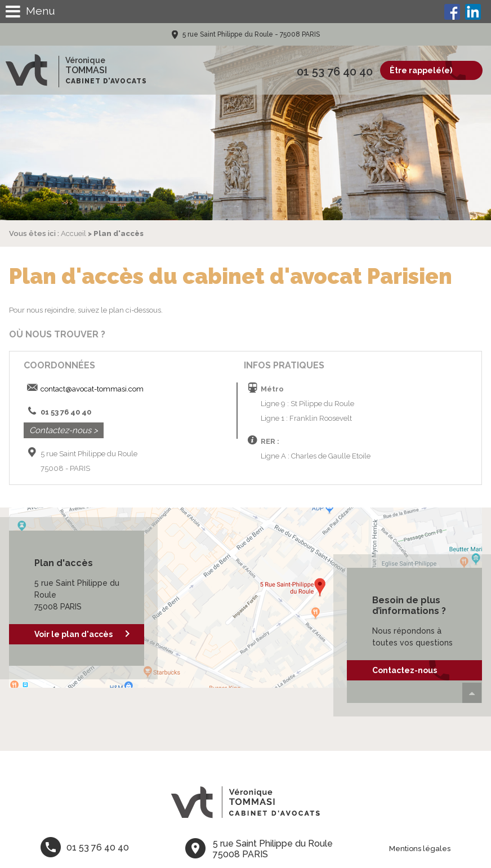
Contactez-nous (405, 670)
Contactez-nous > (64, 430)
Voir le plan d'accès (73, 634)
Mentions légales (420, 849)
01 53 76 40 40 (335, 72)
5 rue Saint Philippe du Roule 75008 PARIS (273, 849)
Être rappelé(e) (421, 70)
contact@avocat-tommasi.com (92, 389)
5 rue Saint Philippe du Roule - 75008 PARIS (250, 34)
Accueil (73, 233)
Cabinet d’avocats (106, 81)
